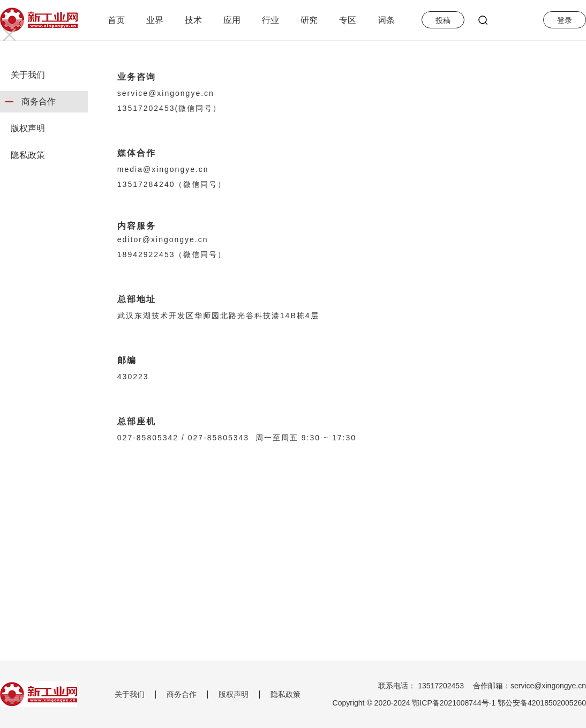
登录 (565, 20)
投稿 (443, 20)
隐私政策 (28, 155)
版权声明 (28, 128)
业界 (155, 20)
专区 (348, 20)
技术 (193, 20)
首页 (116, 20)
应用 (232, 20)
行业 (271, 20)
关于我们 (28, 75)
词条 (386, 20)
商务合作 (39, 102)
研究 (309, 20)
